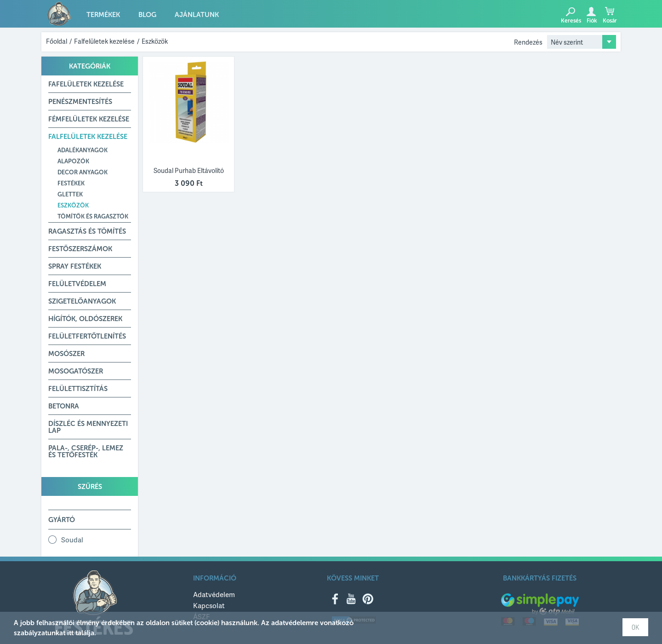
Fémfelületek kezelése (89, 119)
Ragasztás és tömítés (87, 231)
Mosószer (66, 354)
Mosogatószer (76, 371)
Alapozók (73, 161)
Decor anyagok (83, 172)
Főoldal (57, 41)
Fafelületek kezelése (86, 84)
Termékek (103, 15)
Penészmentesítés (80, 102)
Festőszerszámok (80, 249)
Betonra (64, 406)
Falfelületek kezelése (104, 41)
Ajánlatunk (197, 15)
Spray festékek (75, 266)
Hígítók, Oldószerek (85, 319)
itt (70, 633)
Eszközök (155, 41)
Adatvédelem (214, 594)
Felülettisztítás (78, 389)
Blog (147, 15)
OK (635, 627)
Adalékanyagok (83, 150)
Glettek (70, 194)
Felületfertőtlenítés (87, 336)
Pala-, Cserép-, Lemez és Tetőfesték (86, 451)
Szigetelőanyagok (82, 301)
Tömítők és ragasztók (93, 216)
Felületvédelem (77, 284)
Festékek (71, 183)
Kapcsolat (209, 605)
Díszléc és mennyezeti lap (88, 427)
